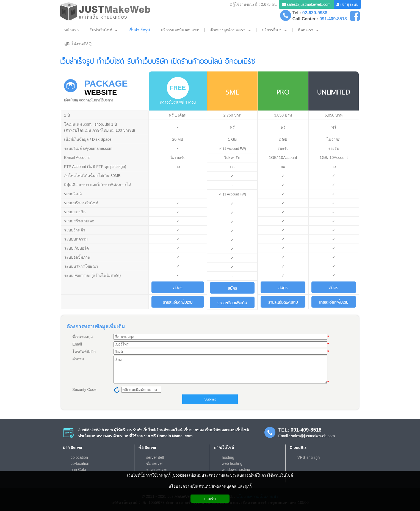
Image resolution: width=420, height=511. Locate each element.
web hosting (232, 463)
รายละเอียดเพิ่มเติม (178, 302)
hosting (228, 457)
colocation (79, 457)
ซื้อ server (155, 463)
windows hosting (236, 469)
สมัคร (178, 287)
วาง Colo (78, 469)
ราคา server (157, 469)
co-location (80, 463)
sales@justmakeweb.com (309, 4)
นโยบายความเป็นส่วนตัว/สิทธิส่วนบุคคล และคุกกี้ (210, 486)
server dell (155, 457)
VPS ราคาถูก (309, 457)
